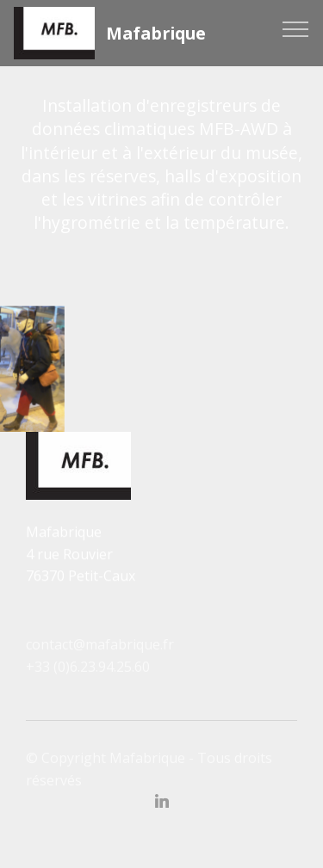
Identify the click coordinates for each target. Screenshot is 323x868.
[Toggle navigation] (296, 28)
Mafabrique (156, 33)
